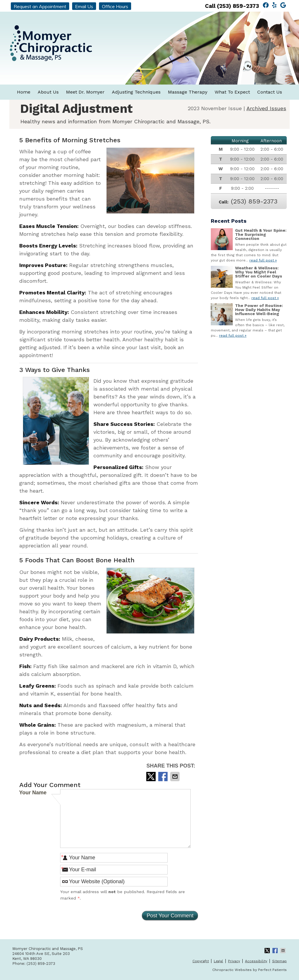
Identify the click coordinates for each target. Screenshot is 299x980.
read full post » (263, 260)
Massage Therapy (188, 92)
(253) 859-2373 (238, 6)
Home (24, 92)
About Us (48, 92)
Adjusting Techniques (136, 92)
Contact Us (270, 92)
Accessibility (256, 961)
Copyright (201, 961)
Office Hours (115, 6)
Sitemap (279, 961)
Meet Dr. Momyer (85, 92)
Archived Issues (266, 108)
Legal (218, 961)
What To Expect (232, 92)
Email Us (84, 6)
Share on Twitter (152, 777)
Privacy (234, 961)
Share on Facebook (164, 777)
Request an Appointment (40, 6)
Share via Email (175, 777)
